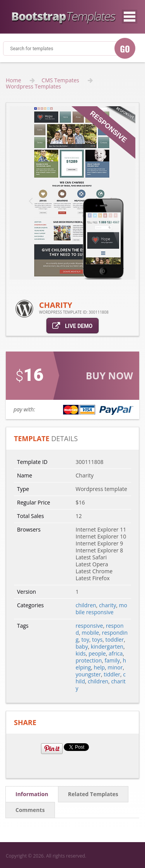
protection (89, 660)
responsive (90, 626)
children (86, 605)
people (97, 653)
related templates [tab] (93, 794)
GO (125, 49)
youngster (88, 674)
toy (85, 640)
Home (14, 80)
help (99, 667)
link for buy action (72, 385)
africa (116, 653)
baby (82, 646)
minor (115, 667)
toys (97, 640)
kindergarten (107, 646)
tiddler (112, 674)
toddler (114, 640)
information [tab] (32, 794)
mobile (90, 633)
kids (81, 653)
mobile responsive (101, 609)
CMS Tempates (61, 80)
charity (107, 605)
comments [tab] (30, 810)
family (113, 660)
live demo (72, 325)
